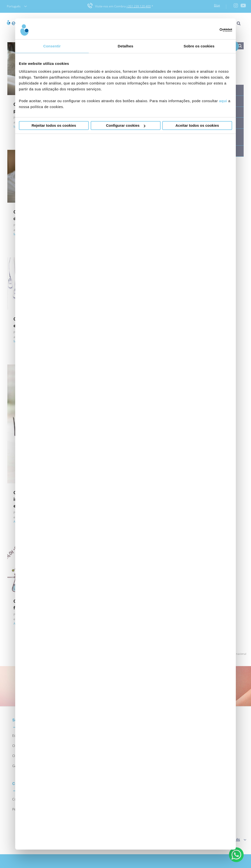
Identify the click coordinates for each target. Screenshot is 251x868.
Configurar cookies (126, 125)
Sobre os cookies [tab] (199, 46)
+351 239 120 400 (138, 6)
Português (17, 6)
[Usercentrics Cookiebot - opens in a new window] (211, 30)
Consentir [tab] (52, 46)
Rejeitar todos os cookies (54, 125)
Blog (217, 5)
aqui (223, 101)
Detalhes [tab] (125, 46)
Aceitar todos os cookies (197, 125)
